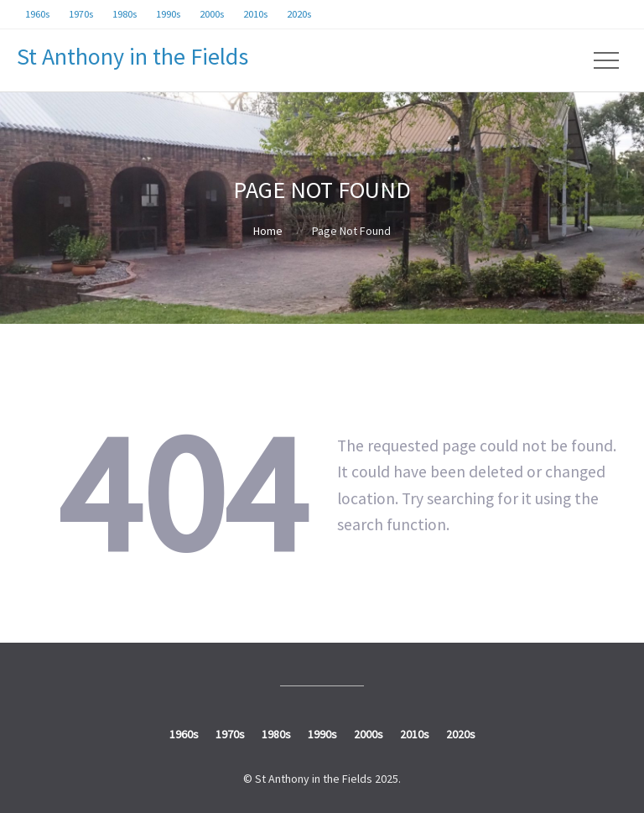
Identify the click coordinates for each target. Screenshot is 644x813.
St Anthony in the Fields (132, 56)
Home (268, 231)
